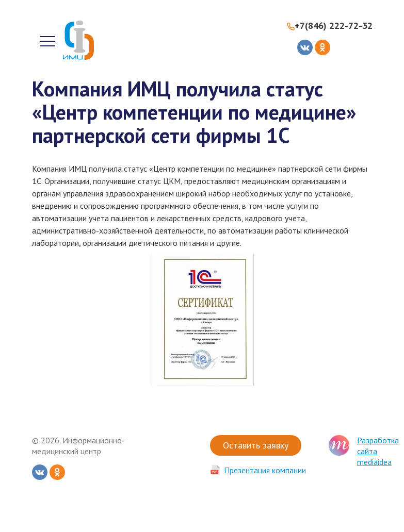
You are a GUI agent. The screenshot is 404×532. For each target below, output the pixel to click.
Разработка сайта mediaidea (378, 451)
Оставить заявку (256, 445)
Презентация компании (265, 470)
